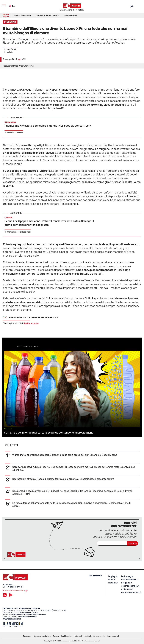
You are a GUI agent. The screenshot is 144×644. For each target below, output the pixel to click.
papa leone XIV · (18, 317)
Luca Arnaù (11, 49)
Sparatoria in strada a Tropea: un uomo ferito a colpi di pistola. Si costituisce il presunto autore (63, 479)
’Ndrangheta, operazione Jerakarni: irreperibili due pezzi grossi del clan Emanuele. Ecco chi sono (65, 455)
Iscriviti (132, 543)
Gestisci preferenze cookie (95, 636)
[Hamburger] (4, 6)
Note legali (78, 636)
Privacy (56, 636)
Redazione (27, 636)
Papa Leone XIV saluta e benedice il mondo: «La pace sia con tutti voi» (48, 126)
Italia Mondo (31, 323)
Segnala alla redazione (42, 636)
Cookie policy (66, 636)
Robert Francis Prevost (43, 317)
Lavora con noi (113, 636)
